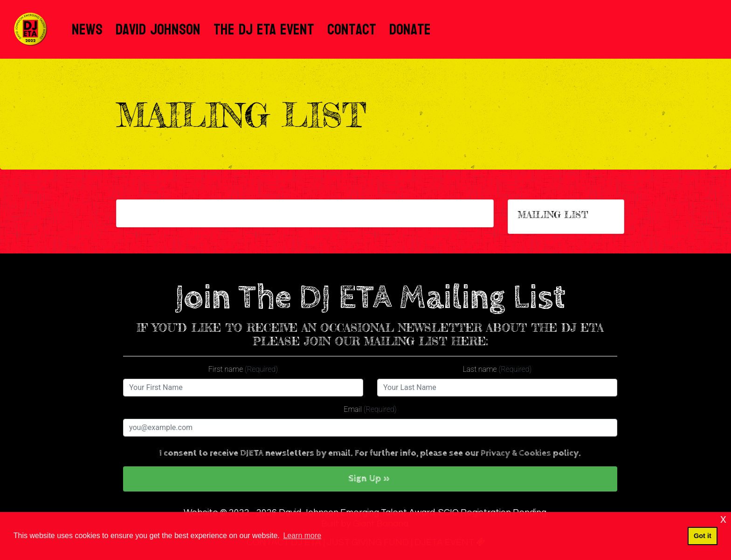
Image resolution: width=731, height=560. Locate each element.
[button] (370, 479)
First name (243, 369)
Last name (497, 369)
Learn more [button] (302, 536)
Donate (410, 30)
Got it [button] (703, 536)
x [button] (723, 519)
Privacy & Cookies (516, 453)
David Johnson (158, 30)
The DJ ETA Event (264, 30)
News (87, 30)
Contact (352, 30)
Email (370, 409)
